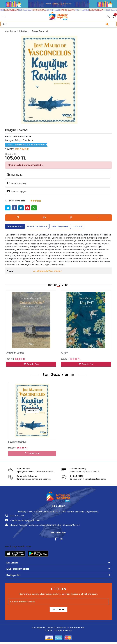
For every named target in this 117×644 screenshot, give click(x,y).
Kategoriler (13, 575)
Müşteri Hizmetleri (18, 569)
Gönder (59, 610)
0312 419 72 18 (15, 516)
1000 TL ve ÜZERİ (27, 10)
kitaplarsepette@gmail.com (22, 520)
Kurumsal (12, 563)
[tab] (15, 226)
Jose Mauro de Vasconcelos (47, 271)
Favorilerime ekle (15, 201)
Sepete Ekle (31, 364)
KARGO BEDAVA (13, 10)
